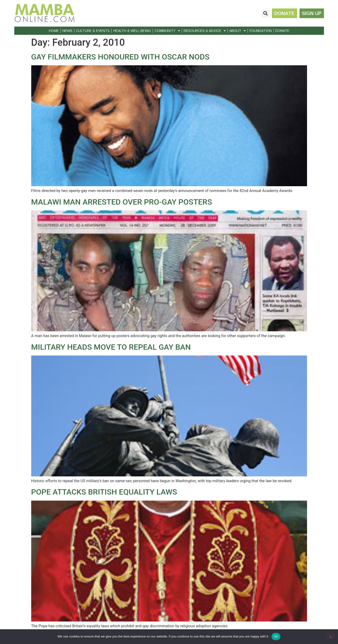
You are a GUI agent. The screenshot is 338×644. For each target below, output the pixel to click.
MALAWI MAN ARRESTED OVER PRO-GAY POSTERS (122, 202)
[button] (266, 13)
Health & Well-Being (132, 31)
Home (54, 31)
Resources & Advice (205, 31)
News (67, 31)
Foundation (261, 31)
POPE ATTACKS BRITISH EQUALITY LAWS (104, 492)
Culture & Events (93, 31)
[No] (330, 636)
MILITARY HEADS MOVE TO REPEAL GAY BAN (111, 347)
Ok (276, 636)
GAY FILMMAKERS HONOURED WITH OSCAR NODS (120, 57)
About (238, 31)
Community (167, 31)
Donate (282, 31)
